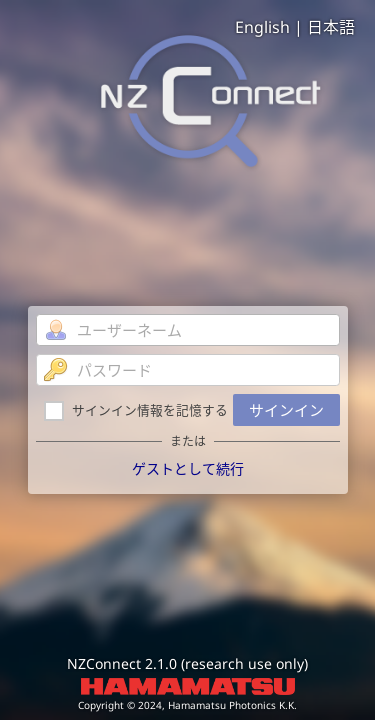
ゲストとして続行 (188, 468)
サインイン (286, 410)
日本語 (331, 27)
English (262, 27)
